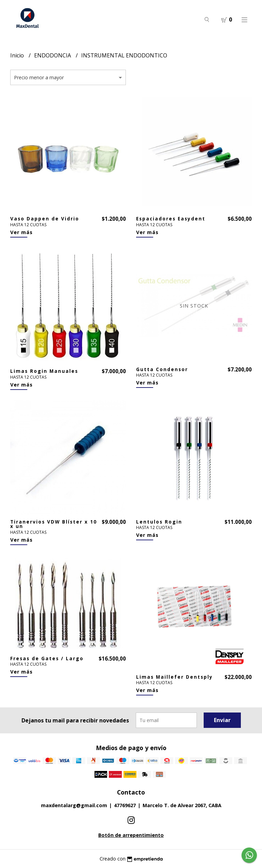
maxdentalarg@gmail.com (74, 805)
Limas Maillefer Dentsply (174, 677)
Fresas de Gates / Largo (47, 658)
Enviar (222, 720)
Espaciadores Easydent (171, 219)
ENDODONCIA (53, 55)
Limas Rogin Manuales (44, 371)
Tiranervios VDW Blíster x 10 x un (54, 524)
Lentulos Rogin (159, 522)
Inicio (18, 55)
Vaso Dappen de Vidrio (45, 219)
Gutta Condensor (162, 369)
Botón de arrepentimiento (131, 835)
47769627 (125, 805)
